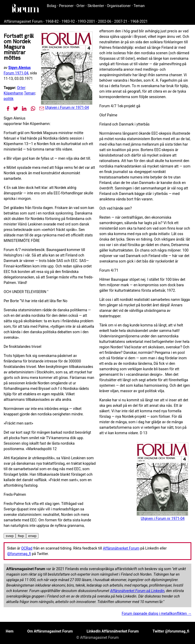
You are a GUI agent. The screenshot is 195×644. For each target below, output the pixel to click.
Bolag (52, 6)
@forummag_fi (19, 554)
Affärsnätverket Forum (121, 548)
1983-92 (68, 21)
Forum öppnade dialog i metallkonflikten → (157, 613)
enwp (32, 536)
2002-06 (105, 21)
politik (9, 99)
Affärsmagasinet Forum (23, 21)
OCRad (27, 548)
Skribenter (96, 6)
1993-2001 (86, 21)
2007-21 (121, 21)
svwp (10, 536)
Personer (66, 6)
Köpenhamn (13, 93)
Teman (139, 6)
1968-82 (52, 21)
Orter (80, 6)
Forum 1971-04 (16, 73)
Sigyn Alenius (20, 68)
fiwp (21, 536)
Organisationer (119, 6)
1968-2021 (139, 21)
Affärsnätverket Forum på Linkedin (137, 591)
